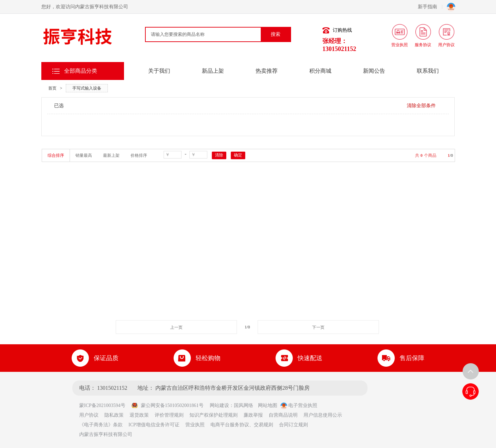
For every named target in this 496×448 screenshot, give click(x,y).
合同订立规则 (293, 425)
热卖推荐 (267, 71)
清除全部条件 (421, 106)
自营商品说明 (283, 415)
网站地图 (268, 405)
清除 (219, 155)
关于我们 (159, 71)
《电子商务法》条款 (101, 425)
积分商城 (320, 71)
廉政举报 (253, 415)
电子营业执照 (299, 405)
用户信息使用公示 (323, 415)
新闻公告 (374, 71)
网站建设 (219, 405)
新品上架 (213, 71)
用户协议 (89, 415)
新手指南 (430, 7)
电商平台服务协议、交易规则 (242, 425)
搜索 (276, 34)
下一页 (318, 327)
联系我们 (428, 71)
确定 (238, 155)
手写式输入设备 (87, 88)
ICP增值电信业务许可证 (154, 425)
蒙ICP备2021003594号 (105, 405)
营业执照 (195, 425)
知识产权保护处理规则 (214, 415)
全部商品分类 (81, 71)
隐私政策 (114, 415)
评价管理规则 (169, 415)
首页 (52, 88)
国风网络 (244, 405)
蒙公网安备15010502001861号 (167, 405)
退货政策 (139, 415)
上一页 (176, 327)
